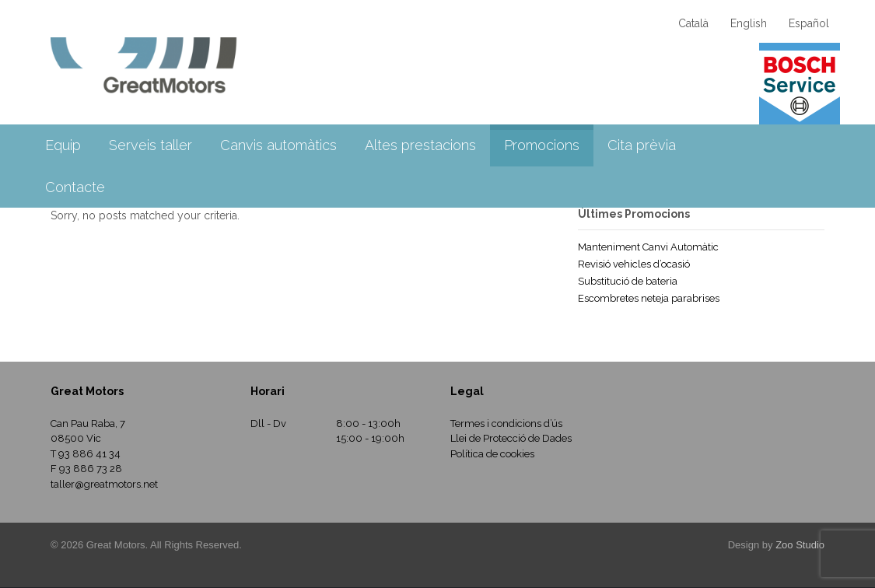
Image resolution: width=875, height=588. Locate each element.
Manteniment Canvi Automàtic (648, 247)
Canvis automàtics (278, 145)
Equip (63, 145)
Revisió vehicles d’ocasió (634, 264)
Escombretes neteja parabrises (649, 298)
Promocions (542, 145)
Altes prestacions (420, 145)
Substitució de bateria (628, 281)
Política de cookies (492, 454)
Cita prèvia (642, 145)
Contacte (75, 187)
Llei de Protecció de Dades (511, 438)
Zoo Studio (800, 545)
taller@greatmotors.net (104, 484)
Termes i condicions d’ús (506, 423)
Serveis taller (150, 145)
